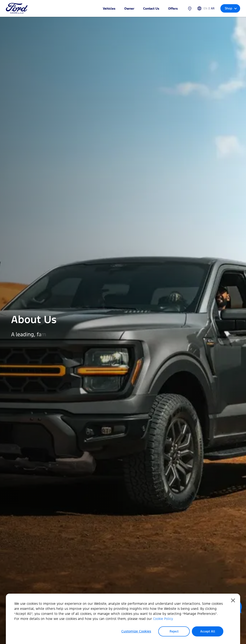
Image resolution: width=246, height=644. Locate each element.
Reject (174, 631)
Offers (173, 8)
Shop (231, 8)
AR (213, 8)
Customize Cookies (136, 631)
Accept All (208, 631)
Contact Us (151, 8)
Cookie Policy (163, 619)
